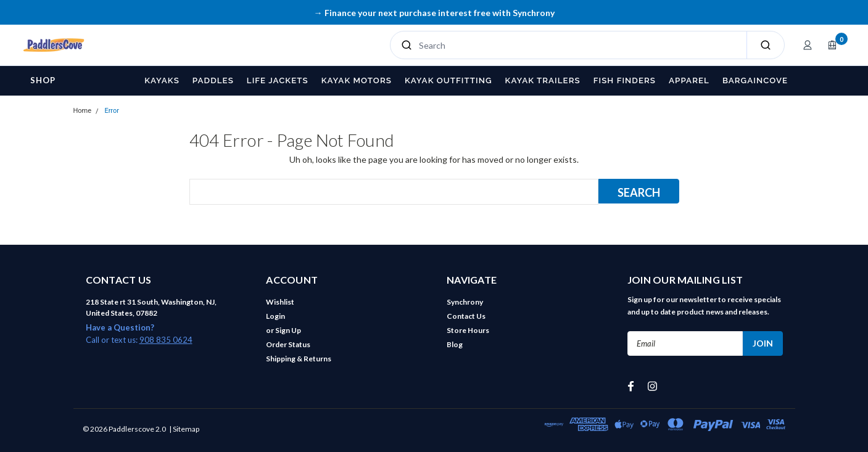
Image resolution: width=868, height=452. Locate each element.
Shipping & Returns (299, 359)
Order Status (288, 344)
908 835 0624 (166, 340)
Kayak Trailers (543, 80)
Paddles (213, 80)
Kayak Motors (357, 80)
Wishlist (280, 302)
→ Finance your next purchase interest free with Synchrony (434, 13)
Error (112, 111)
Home (83, 111)
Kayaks (162, 80)
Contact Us (466, 316)
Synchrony (465, 302)
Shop (43, 80)
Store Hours (468, 330)
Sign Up (288, 330)
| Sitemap (184, 429)
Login (275, 316)
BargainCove (755, 80)
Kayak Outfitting (448, 80)
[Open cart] (832, 45)
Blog (455, 344)
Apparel (689, 80)
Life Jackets (278, 80)
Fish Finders (625, 80)
